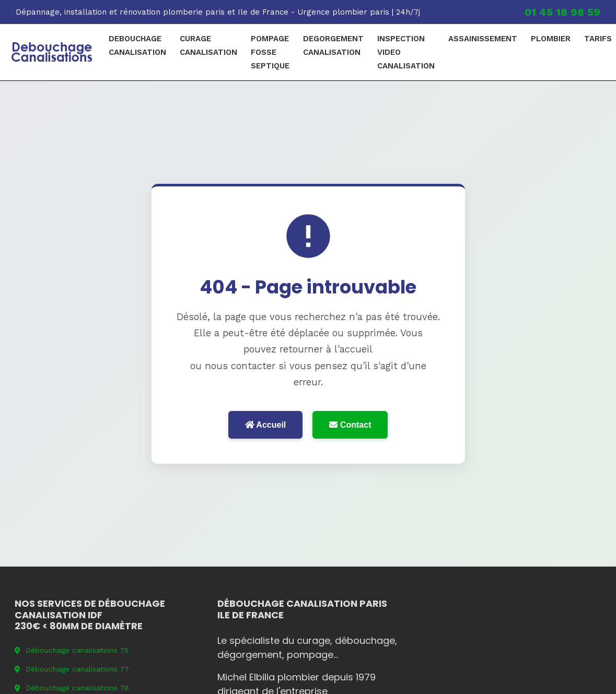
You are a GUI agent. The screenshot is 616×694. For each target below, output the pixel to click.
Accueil (266, 425)
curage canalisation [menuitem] (208, 45)
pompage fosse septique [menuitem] (270, 52)
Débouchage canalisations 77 (72, 669)
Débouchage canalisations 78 (72, 688)
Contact (350, 425)
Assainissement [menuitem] (483, 39)
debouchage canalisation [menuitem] (137, 45)
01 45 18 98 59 (562, 12)
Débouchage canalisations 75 (72, 650)
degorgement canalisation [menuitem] (333, 45)
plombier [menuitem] (551, 39)
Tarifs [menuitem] (598, 39)
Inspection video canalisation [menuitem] (406, 52)
